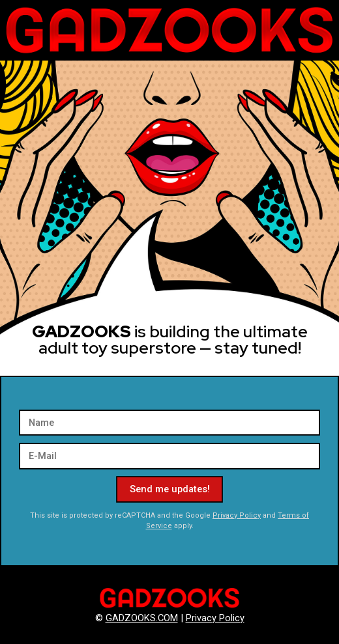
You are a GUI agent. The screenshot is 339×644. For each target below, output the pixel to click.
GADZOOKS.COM (142, 618)
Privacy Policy (237, 515)
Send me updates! (170, 489)
